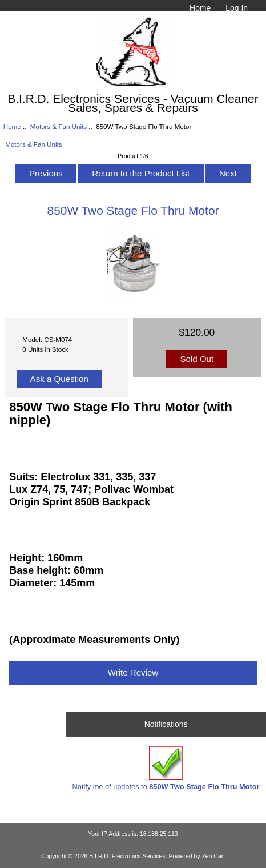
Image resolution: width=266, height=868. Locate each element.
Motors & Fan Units (59, 126)
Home (200, 8)
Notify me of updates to (166, 768)
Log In (237, 8)
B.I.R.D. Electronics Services (127, 856)
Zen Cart (213, 856)
